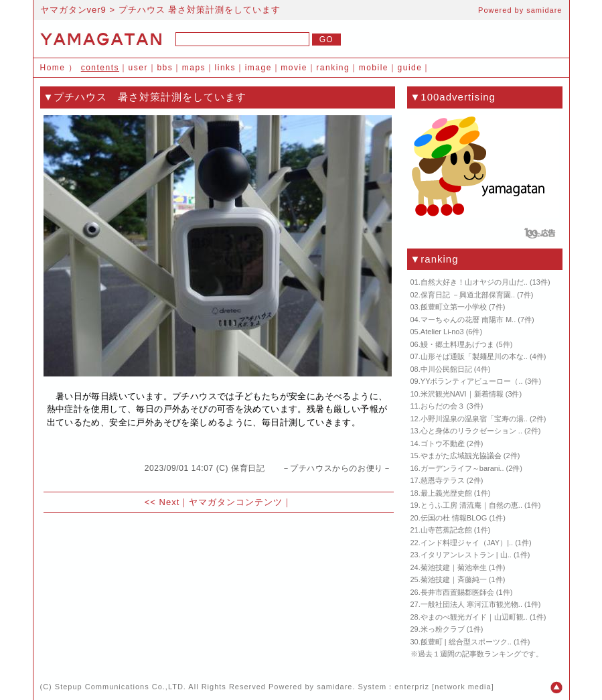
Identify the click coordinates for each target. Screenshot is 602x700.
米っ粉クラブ (443, 629)
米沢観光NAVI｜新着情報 (462, 394)
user (138, 68)
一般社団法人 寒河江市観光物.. (471, 604)
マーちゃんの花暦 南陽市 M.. (468, 320)
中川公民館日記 (446, 369)
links (226, 68)
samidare (544, 10)
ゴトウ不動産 (443, 443)
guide (410, 68)
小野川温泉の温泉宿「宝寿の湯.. (474, 419)
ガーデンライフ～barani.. (462, 468)
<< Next (162, 502)
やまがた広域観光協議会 (461, 456)
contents (100, 68)
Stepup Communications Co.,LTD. (121, 687)
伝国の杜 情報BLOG (454, 518)
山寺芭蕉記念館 (446, 530)
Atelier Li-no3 (442, 332)
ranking (333, 68)
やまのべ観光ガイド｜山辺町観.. (474, 617)
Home (53, 68)
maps (194, 68)
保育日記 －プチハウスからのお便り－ (311, 468)
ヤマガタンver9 (73, 10)
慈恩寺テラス (443, 480)
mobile (374, 68)
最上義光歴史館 (446, 493)
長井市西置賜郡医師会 (457, 592)
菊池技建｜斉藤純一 (454, 579)
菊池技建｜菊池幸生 (454, 567)
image (258, 68)
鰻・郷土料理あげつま (457, 344)
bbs (165, 68)
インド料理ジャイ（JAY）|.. (467, 543)
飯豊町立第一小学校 (454, 307)
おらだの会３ (443, 406)
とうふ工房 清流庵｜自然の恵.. (471, 505)
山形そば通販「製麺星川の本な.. (474, 356)
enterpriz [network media (443, 687)
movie (294, 68)
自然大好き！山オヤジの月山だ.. (474, 282)
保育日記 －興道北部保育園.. (468, 295)
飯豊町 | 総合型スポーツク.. (466, 642)
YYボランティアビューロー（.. (472, 381)
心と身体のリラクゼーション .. (471, 431)
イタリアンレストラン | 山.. (466, 555)
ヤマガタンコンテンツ (236, 502)
